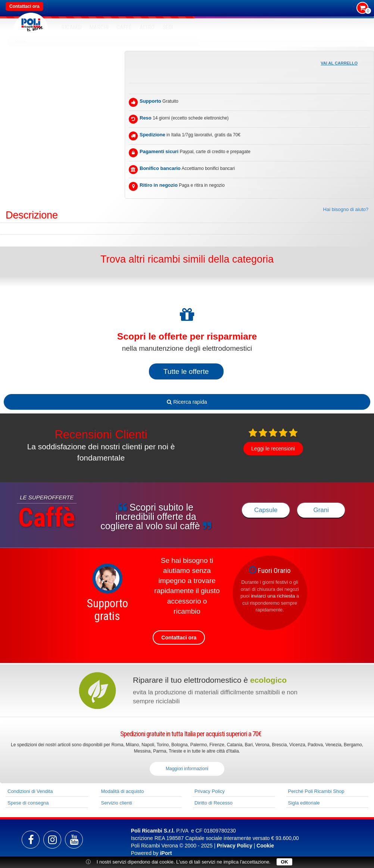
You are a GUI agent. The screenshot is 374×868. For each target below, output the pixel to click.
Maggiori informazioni (187, 769)
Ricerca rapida (187, 402)
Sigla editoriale (304, 803)
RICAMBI (72, 27)
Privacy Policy (210, 791)
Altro (147, 27)
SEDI (168, 27)
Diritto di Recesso (214, 803)
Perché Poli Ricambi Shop (316, 791)
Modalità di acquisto (123, 791)
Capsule (266, 510)
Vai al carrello (339, 63)
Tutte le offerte (186, 371)
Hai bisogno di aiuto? (346, 209)
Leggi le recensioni (273, 449)
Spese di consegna (28, 803)
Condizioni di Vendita (30, 791)
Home (20, 41)
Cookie (265, 846)
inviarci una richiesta (273, 596)
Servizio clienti (117, 803)
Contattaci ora (24, 6)
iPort (166, 853)
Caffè (124, 27)
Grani (321, 510)
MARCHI (99, 27)
